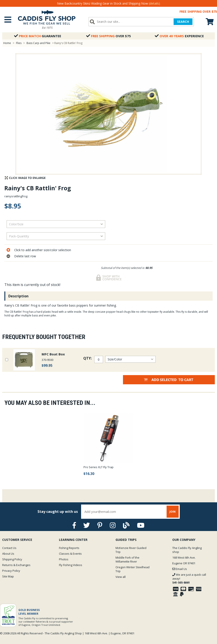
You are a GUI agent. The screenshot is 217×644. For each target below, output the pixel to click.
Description (18, 296)
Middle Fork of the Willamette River (127, 559)
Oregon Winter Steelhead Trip (133, 569)
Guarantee (38, 36)
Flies (19, 43)
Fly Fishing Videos (71, 565)
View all (121, 577)
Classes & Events (70, 554)
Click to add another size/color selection (43, 250)
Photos (64, 559)
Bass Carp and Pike (39, 43)
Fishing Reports (69, 548)
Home (7, 43)
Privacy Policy (11, 571)
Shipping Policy (12, 559)
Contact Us (9, 548)
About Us (8, 554)
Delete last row (25, 256)
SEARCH (183, 22)
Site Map (8, 576)
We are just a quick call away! (189, 579)
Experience (179, 36)
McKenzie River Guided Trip (131, 550)
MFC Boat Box (53, 354)
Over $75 (108, 36)
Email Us (180, 569)
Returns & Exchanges (16, 565)
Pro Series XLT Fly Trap (99, 467)
